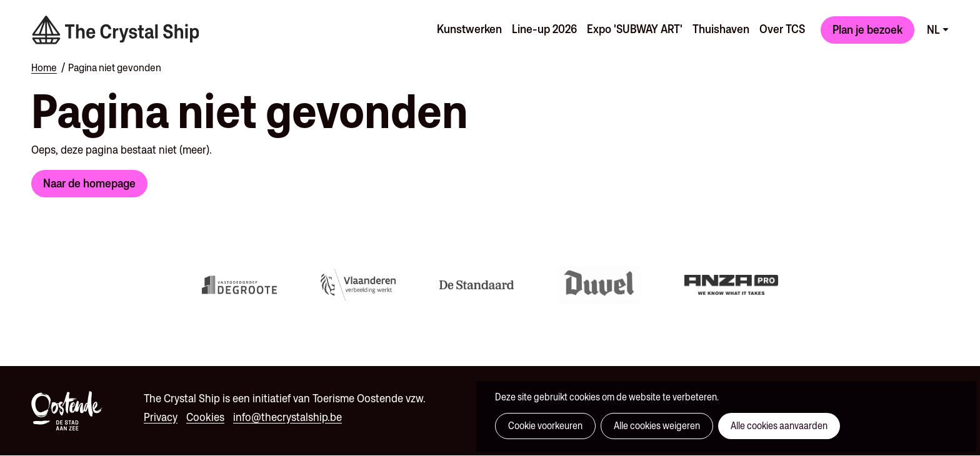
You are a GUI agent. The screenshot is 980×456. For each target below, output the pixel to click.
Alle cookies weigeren (657, 426)
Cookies (205, 417)
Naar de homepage (89, 183)
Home (44, 67)
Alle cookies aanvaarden (779, 426)
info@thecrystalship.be (287, 417)
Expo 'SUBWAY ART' (635, 29)
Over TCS (782, 29)
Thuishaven (721, 29)
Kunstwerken (469, 29)
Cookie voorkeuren (545, 426)
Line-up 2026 (544, 29)
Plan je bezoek (867, 29)
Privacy (161, 417)
